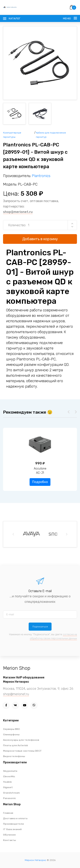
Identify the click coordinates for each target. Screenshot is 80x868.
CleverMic (9, 776)
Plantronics (41, 176)
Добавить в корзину (40, 239)
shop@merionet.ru (18, 212)
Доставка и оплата (15, 818)
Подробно (40, 482)
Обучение (9, 835)
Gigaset (8, 787)
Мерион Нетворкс (35, 860)
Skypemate (10, 771)
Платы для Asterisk (15, 745)
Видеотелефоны (14, 756)
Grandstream (11, 793)
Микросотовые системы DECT (22, 751)
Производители (13, 824)
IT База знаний (12, 829)
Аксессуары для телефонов (21, 740)
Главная (8, 813)
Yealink (7, 782)
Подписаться (40, 627)
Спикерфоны (11, 734)
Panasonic (9, 798)
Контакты (9, 840)
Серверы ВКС (11, 729)
